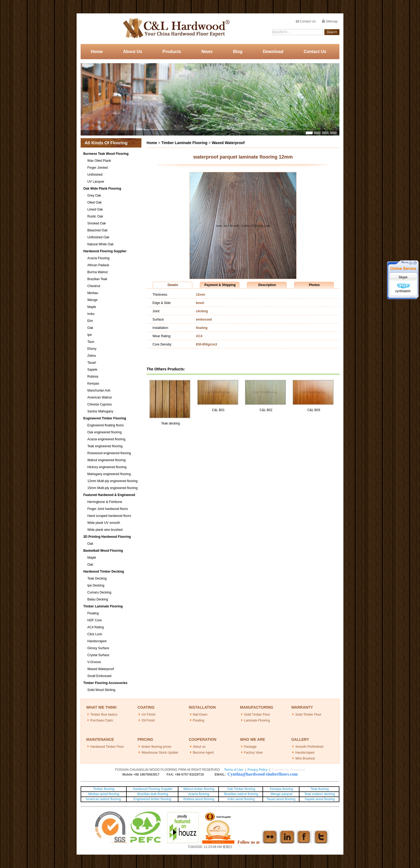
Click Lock (95, 634)
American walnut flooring (104, 799)
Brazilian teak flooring (152, 794)
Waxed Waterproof (101, 669)
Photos (314, 285)
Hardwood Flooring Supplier (105, 251)
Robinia (93, 377)
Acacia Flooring (98, 258)
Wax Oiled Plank (99, 161)
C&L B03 (314, 410)
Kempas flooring (281, 789)
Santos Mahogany (100, 411)
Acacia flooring (199, 794)
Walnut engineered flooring (106, 460)
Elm (90, 321)
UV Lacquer (96, 182)
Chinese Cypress (100, 404)
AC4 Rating (95, 627)
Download (273, 52)
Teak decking (170, 423)
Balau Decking (98, 599)
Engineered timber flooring (152, 799)
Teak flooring (320, 789)
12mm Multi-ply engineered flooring (112, 481)
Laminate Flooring (257, 720)
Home (97, 52)
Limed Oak (95, 209)
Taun (91, 342)
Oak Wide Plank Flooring (102, 189)
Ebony (92, 349)
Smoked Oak (97, 223)
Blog (238, 52)
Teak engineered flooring (105, 446)
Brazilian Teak (97, 279)
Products (172, 52)
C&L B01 (218, 410)
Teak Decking (97, 578)
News (207, 52)
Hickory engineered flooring (107, 467)
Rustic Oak (95, 216)
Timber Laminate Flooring (103, 606)
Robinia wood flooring (199, 799)
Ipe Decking (96, 585)
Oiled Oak (94, 202)
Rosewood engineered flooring (109, 453)
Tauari (92, 363)
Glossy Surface (98, 648)
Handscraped (97, 641)
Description (267, 285)
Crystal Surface (98, 655)
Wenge (92, 300)
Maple (92, 307)
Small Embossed (99, 676)
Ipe (90, 335)
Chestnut (94, 286)
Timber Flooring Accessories (105, 683)
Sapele (92, 370)
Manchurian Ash (99, 390)
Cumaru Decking (99, 592)
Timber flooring (104, 789)
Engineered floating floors (106, 425)
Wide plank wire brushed (105, 530)
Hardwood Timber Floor (107, 747)
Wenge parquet (282, 794)
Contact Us (306, 21)
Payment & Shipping (220, 285)
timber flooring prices (156, 747)
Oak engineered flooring (104, 432)
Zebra (91, 356)
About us (199, 747)
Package (250, 747)
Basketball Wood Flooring (103, 551)
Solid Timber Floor (257, 715)
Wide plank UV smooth (104, 523)
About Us (132, 52)
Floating (93, 613)
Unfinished (95, 175)
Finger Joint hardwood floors (108, 509)
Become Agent (203, 753)
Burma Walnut (97, 272)
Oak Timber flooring (241, 789)
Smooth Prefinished (309, 747)
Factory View (253, 753)
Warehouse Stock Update (160, 753)
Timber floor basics (104, 715)
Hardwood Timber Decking (104, 572)
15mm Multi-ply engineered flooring (112, 488)
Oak (90, 328)
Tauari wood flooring (281, 799)
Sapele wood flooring (320, 799)
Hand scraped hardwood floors (109, 516)
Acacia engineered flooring (106, 439)
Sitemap (330, 21)
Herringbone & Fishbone (105, 502)
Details (173, 285)
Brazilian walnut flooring (241, 794)
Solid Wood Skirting (101, 690)
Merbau (93, 293)
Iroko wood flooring (241, 799)
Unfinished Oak (98, 237)
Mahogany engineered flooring (109, 474)
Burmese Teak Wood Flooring (106, 154)
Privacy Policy (258, 770)
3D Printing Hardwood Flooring (107, 537)
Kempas (93, 384)
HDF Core (95, 620)
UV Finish (148, 715)
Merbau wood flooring (104, 794)
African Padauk (98, 265)
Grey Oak (94, 196)
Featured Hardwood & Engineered (109, 495)
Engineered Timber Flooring (105, 418)
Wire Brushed (305, 758)
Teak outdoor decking (320, 794)
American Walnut (100, 397)
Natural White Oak (100, 244)
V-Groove (94, 662)
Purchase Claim (102, 720)
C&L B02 (266, 410)
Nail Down (200, 715)
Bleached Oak (97, 230)
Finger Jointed (97, 168)
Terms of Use (234, 770)
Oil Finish (148, 720)
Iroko (91, 314)
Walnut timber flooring (199, 789)
